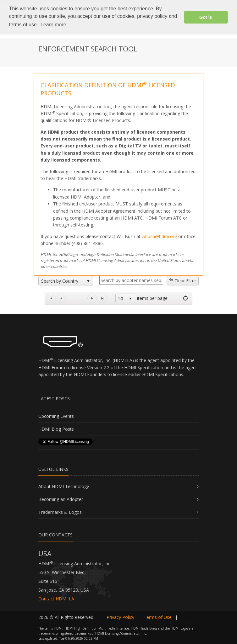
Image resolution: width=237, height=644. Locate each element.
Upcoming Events (56, 416)
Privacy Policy (120, 617)
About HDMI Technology (64, 486)
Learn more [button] (53, 25)
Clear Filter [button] (182, 281)
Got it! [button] (206, 17)
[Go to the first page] (51, 298)
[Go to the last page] (102, 298)
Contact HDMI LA (56, 599)
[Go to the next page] (92, 298)
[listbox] (66, 281)
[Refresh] (185, 298)
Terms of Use (158, 617)
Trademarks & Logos (60, 512)
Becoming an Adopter (61, 499)
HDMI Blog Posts (56, 429)
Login (187, 617)
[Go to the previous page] (61, 298)
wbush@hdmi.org (159, 236)
